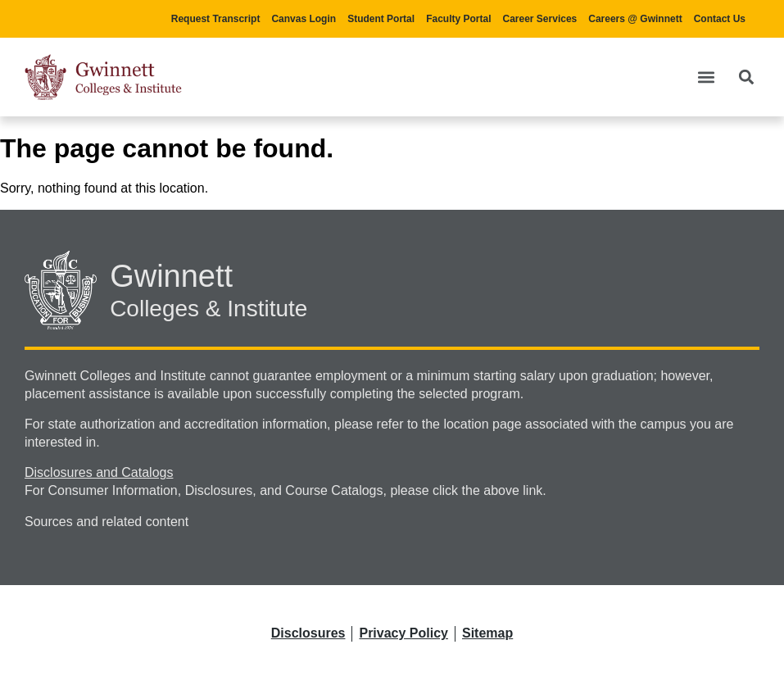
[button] (706, 77)
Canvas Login (304, 19)
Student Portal (381, 19)
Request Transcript (216, 19)
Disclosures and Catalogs (99, 472)
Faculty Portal (458, 19)
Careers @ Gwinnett (635, 19)
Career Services (540, 19)
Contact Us (720, 19)
